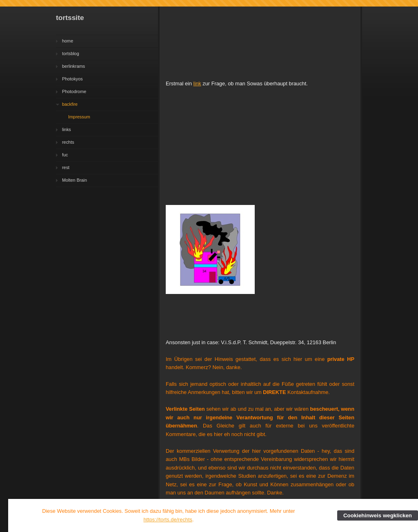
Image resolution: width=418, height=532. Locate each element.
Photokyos (72, 79)
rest (66, 167)
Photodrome (74, 91)
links (67, 129)
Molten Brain (74, 180)
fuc (65, 155)
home (68, 41)
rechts (68, 142)
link (197, 83)
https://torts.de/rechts (168, 520)
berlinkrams (73, 66)
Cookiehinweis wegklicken (378, 515)
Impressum (79, 117)
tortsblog (71, 53)
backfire (70, 104)
